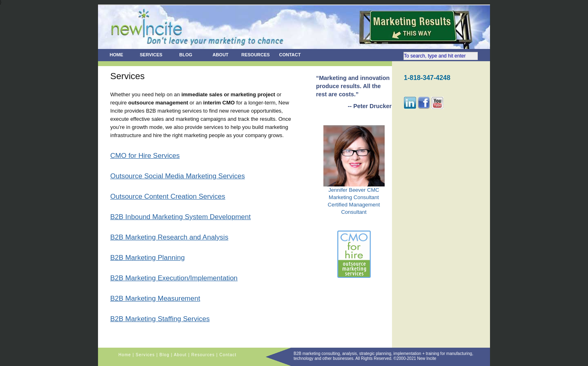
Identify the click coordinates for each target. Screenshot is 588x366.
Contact (290, 55)
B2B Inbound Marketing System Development (180, 217)
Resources (256, 55)
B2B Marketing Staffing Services (160, 319)
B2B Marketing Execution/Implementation (174, 278)
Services (151, 55)
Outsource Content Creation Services (168, 196)
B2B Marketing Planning (147, 258)
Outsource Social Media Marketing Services (178, 176)
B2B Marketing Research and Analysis (169, 237)
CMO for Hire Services (145, 156)
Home (117, 55)
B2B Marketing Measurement (155, 298)
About (220, 55)
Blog (186, 55)
